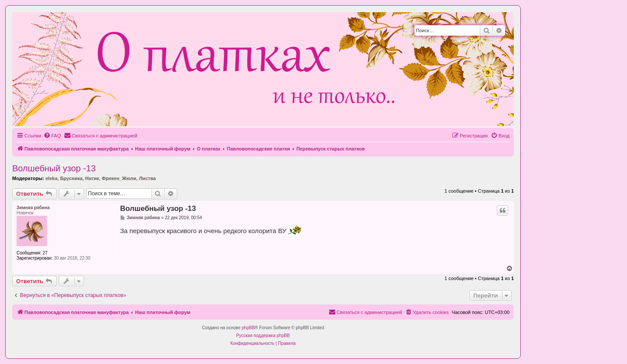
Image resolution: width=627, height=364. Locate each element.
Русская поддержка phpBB (263, 336)
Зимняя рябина (33, 208)
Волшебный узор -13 (54, 168)
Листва (147, 178)
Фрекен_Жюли (119, 178)
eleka (51, 178)
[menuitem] (52, 136)
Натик (92, 178)
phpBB (248, 328)
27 (45, 253)
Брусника (71, 178)
